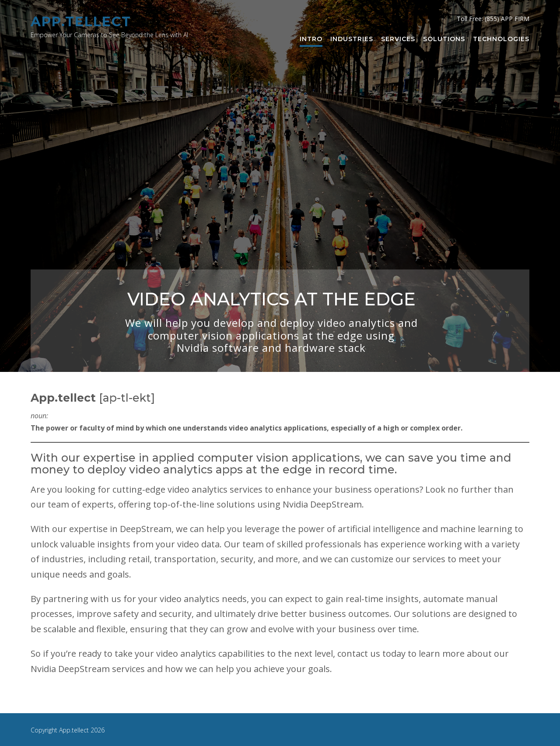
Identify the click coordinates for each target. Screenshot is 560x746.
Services (398, 39)
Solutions (444, 39)
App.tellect (81, 22)
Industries (352, 39)
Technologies (501, 39)
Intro (311, 39)
